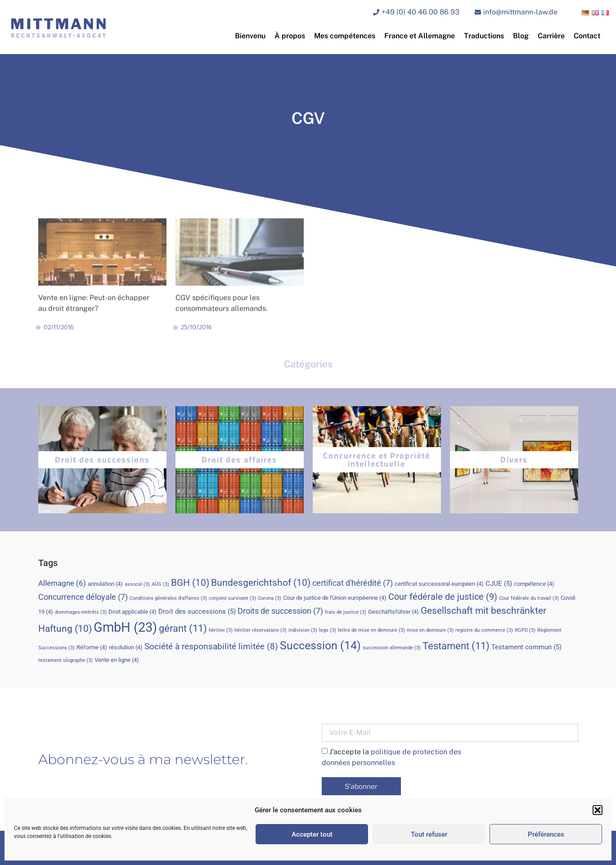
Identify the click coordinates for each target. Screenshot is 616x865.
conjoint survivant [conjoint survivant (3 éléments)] (232, 598)
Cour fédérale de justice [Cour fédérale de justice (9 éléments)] (443, 597)
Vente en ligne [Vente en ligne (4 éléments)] (117, 660)
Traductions (484, 36)
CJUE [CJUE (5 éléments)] (499, 584)
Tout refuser (429, 834)
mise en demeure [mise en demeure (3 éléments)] (430, 630)
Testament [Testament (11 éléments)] (456, 646)
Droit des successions (102, 460)
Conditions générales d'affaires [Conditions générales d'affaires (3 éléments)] (168, 598)
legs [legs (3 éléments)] (328, 630)
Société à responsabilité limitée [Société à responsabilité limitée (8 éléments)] (211, 646)
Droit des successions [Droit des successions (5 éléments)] (197, 611)
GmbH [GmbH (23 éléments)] (125, 627)
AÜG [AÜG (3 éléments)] (160, 584)
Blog (521, 36)
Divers (514, 460)
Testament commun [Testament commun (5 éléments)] (526, 647)
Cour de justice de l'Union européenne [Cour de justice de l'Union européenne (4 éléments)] (335, 598)
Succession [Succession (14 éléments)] (320, 645)
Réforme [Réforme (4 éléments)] (92, 647)
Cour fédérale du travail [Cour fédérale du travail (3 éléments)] (529, 598)
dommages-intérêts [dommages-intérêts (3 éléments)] (81, 612)
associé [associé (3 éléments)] (137, 584)
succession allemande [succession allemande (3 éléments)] (392, 648)
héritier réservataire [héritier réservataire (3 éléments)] (261, 630)
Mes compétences (345, 36)
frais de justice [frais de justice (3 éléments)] (346, 612)
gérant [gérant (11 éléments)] (183, 628)
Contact (587, 36)
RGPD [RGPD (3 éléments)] (525, 630)
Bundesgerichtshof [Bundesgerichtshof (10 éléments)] (261, 582)
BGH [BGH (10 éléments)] (190, 582)
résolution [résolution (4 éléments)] (126, 647)
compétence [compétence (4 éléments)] (534, 584)
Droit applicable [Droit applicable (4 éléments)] (133, 612)
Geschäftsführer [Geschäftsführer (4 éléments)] (393, 612)
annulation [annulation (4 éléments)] (105, 584)
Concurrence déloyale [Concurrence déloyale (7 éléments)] (83, 597)
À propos (290, 36)
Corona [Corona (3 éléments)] (270, 598)
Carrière (551, 36)
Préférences (546, 834)
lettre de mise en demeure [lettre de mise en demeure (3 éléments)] (371, 630)
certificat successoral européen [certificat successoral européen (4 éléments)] (439, 584)
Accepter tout (312, 834)
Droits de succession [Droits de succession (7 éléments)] (280, 611)
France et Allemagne (420, 36)
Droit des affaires (239, 460)
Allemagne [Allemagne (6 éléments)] (62, 583)
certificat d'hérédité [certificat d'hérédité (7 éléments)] (353, 583)
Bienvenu (250, 36)
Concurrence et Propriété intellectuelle (377, 460)
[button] (598, 810)
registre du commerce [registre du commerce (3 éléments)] (484, 630)
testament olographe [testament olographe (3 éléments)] (65, 660)
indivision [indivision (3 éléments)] (303, 630)
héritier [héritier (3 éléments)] (221, 630)
